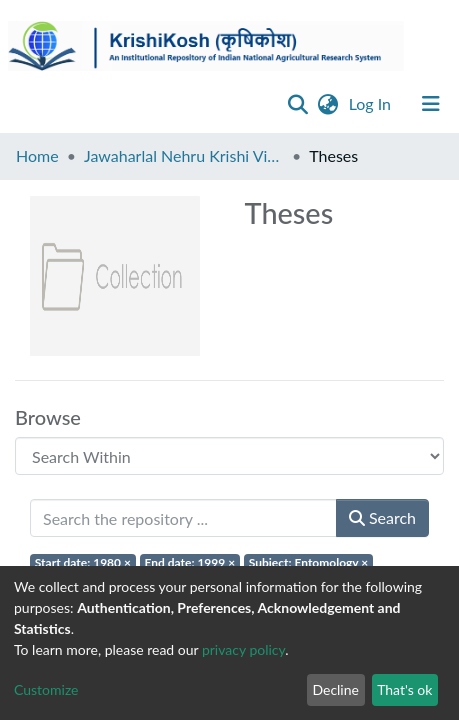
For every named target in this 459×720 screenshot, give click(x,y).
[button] (328, 104)
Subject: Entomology (309, 562)
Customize (46, 689)
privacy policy (243, 649)
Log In (372, 103)
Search (382, 517)
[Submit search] (298, 104)
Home (37, 155)
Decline (335, 689)
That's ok (404, 689)
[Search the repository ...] (183, 518)
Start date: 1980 (83, 562)
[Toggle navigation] (431, 104)
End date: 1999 (190, 562)
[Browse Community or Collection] (229, 456)
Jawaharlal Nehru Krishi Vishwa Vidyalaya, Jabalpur (184, 155)
